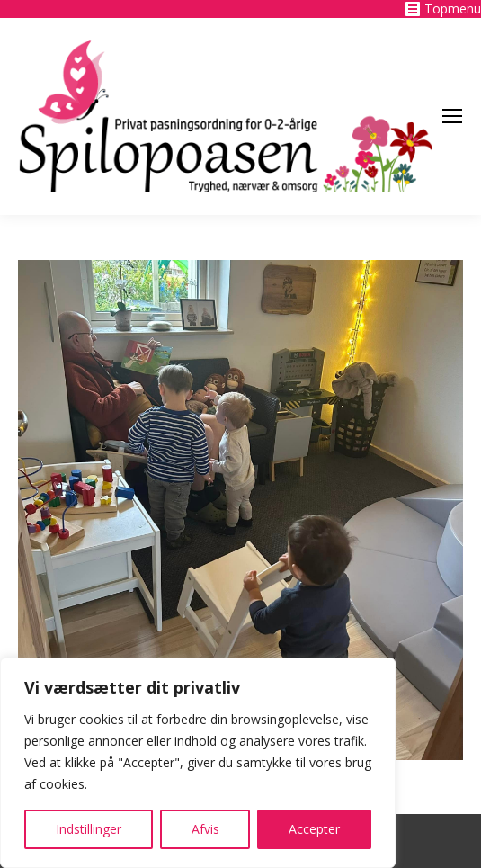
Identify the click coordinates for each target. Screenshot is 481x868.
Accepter (314, 829)
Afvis (205, 829)
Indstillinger (89, 829)
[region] (198, 763)
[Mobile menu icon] (452, 116)
